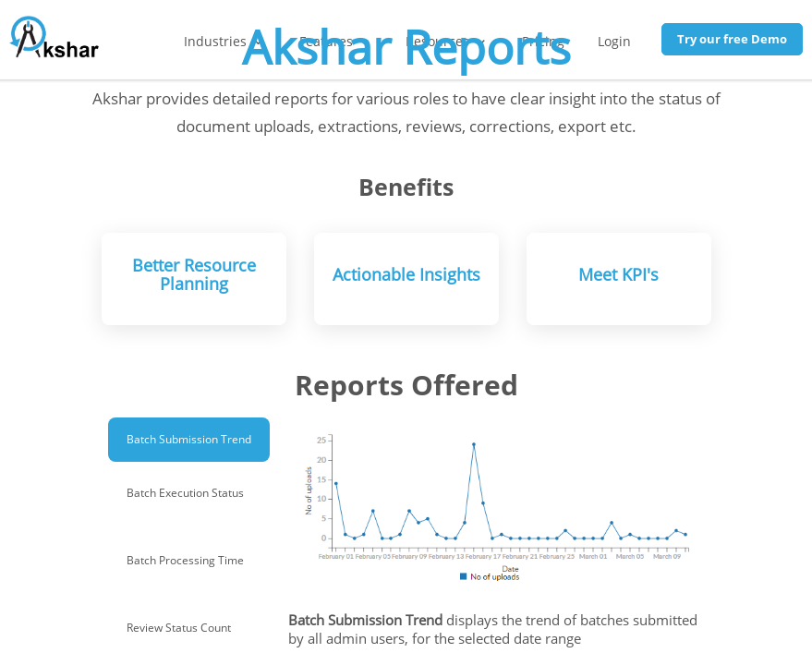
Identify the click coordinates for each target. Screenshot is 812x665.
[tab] (189, 440)
